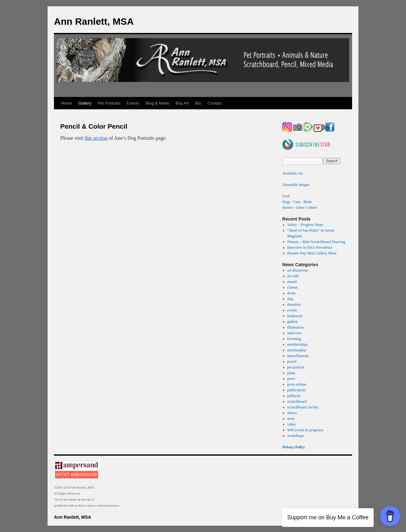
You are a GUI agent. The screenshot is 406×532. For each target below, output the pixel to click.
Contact (215, 103)
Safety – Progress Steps (305, 225)
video (292, 424)
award (292, 282)
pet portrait (296, 367)
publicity (294, 396)
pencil (292, 362)
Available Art (292, 173)
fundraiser (295, 316)
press (291, 379)
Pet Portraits (109, 103)
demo (292, 293)
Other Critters (306, 208)
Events (133, 103)
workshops (296, 436)
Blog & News (157, 103)
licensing (294, 339)
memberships (298, 344)
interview (295, 333)
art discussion (298, 270)
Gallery (85, 103)
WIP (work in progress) (305, 430)
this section (96, 138)
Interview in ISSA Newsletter (310, 247)
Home (66, 103)
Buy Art (182, 103)
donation (294, 304)
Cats (297, 202)
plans (291, 373)
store (291, 419)
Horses (288, 208)
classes (293, 287)
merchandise (297, 350)
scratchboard (297, 401)
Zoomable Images (296, 185)
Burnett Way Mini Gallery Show (312, 253)
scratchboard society (303, 407)
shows (292, 413)
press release (297, 384)
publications (297, 390)
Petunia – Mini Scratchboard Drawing (316, 242)
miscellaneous (298, 356)
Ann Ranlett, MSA (94, 21)
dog (290, 299)
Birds (308, 202)
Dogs (286, 202)
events (292, 310)
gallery (293, 322)
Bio (198, 103)
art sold (293, 276)
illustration (296, 327)
